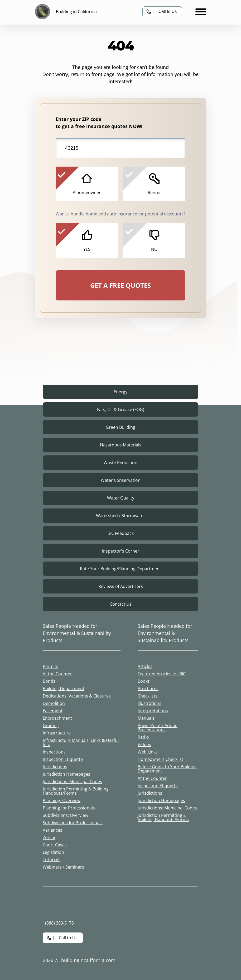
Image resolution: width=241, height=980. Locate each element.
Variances (52, 830)
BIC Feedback (121, 533)
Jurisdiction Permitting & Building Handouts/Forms (76, 791)
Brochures (148, 689)
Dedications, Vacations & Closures (77, 696)
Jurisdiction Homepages (66, 774)
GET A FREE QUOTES (120, 285)
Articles (145, 666)
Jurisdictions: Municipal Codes (72, 781)
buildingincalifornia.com (88, 960)
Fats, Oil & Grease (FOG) (121, 409)
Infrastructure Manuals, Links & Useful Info (81, 742)
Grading (51, 725)
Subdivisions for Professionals (73, 823)
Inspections (54, 752)
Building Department (64, 689)
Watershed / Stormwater (121, 516)
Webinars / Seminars (63, 867)
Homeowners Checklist (160, 759)
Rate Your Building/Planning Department (120, 569)
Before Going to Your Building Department (167, 769)
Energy (120, 392)
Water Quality (121, 498)
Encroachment (57, 718)
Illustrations (150, 703)
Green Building (120, 427)
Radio (143, 737)
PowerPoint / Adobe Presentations (158, 728)
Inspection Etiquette (63, 759)
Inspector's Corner (121, 551)
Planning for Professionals (69, 808)
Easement (53, 711)
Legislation (53, 852)
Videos (144, 745)
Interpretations (153, 711)
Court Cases (55, 845)
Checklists (148, 696)
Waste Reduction (120, 463)
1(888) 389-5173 (58, 923)
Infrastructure (57, 733)
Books (144, 681)
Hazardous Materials (121, 445)
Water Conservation (121, 480)
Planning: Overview (62, 800)
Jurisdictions (55, 767)
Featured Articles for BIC (162, 674)
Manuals (146, 718)
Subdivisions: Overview (65, 815)
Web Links (148, 752)
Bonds (49, 681)
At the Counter (57, 674)
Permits (50, 666)
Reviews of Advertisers (121, 586)
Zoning (50, 837)
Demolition (54, 703)
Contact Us (121, 604)
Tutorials (52, 860)
